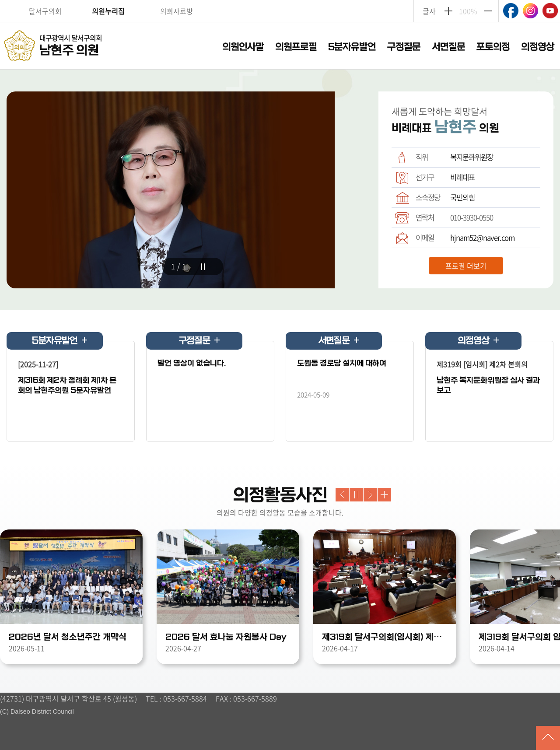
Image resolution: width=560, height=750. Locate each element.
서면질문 (448, 47)
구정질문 (404, 47)
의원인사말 (243, 47)
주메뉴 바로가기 (280, 1)
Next (370, 495)
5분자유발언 (352, 47)
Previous (342, 495)
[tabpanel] (192, 201)
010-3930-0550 (472, 217)
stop (203, 267)
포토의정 (493, 47)
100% (468, 11)
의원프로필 (296, 47)
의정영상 (538, 47)
